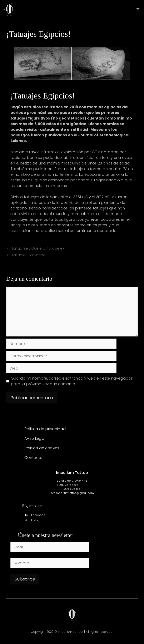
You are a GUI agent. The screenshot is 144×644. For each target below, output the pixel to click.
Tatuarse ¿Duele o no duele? (38, 248)
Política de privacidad (45, 429)
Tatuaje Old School (29, 255)
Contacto (33, 458)
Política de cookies (42, 448)
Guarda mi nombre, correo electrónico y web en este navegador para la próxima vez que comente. (72, 381)
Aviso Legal (35, 438)
